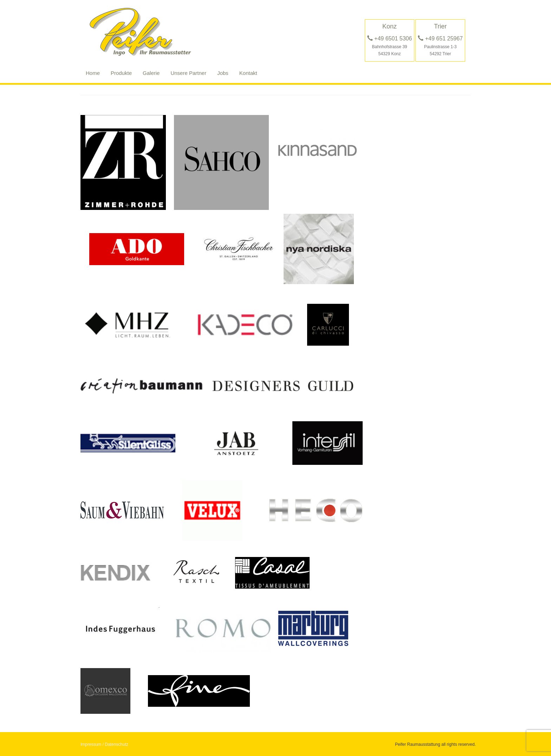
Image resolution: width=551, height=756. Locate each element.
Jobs (223, 73)
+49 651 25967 (440, 39)
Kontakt (248, 73)
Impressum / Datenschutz (104, 744)
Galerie (151, 73)
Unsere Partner (188, 73)
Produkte (121, 73)
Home (93, 73)
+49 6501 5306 (390, 39)
